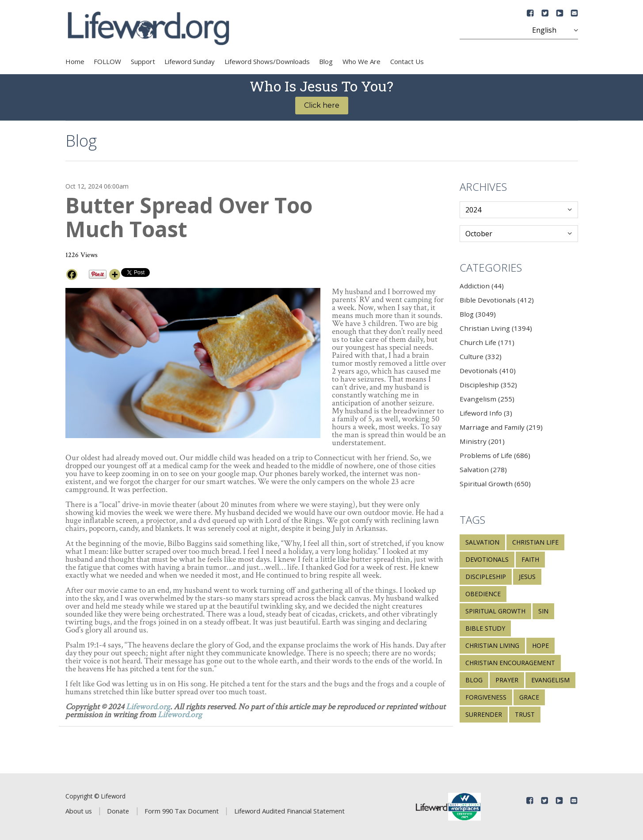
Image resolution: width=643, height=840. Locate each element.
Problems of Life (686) (495, 455)
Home (75, 61)
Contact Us (407, 61)
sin (543, 611)
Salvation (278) (483, 469)
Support (143, 61)
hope (540, 645)
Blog (326, 61)
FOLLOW (107, 61)
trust (525, 714)
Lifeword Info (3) (486, 413)
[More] (115, 274)
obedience (483, 594)
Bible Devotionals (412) (497, 300)
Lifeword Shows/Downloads (267, 61)
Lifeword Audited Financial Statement (289, 811)
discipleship (486, 577)
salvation (482, 542)
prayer (507, 680)
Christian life (535, 542)
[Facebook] (72, 274)
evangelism (550, 680)
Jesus (527, 577)
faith (530, 559)
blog (474, 680)
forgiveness (486, 697)
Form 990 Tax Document (182, 811)
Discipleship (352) (488, 385)
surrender (484, 714)
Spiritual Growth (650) (495, 484)
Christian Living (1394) (496, 328)
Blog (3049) (478, 314)
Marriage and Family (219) (501, 427)
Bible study (485, 628)
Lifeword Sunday (190, 61)
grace (529, 697)
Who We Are (361, 61)
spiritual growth (495, 611)
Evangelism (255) (487, 399)
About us (79, 811)
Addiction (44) (482, 286)
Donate (118, 811)
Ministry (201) (482, 441)
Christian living (492, 645)
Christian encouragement (510, 663)
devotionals (487, 559)
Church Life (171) (487, 342)
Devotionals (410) (488, 371)
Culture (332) (481, 356)
